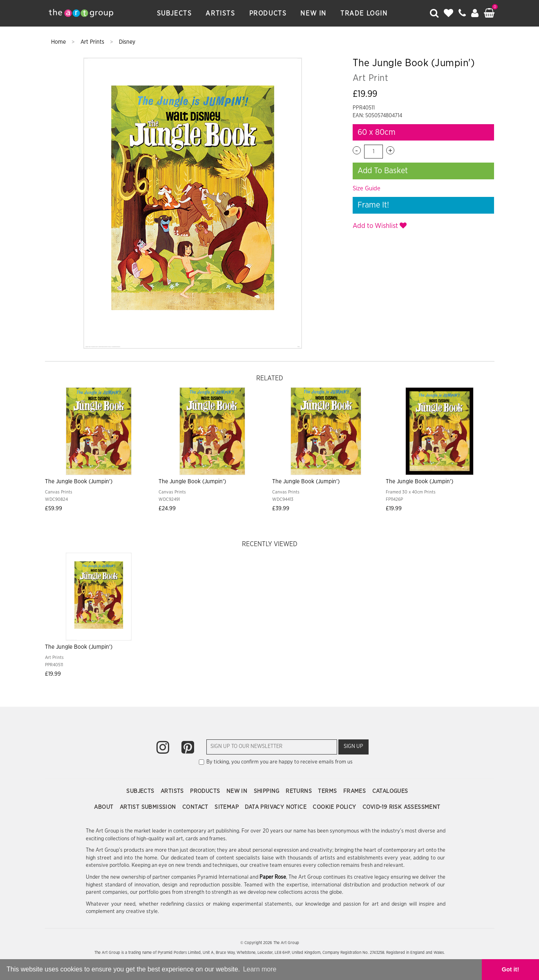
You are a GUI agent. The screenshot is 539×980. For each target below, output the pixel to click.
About (104, 807)
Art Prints (93, 42)
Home (59, 42)
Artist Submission (149, 807)
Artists (220, 13)
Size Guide (367, 189)
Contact (196, 807)
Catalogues (390, 791)
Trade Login (364, 13)
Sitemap (227, 807)
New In (313, 13)
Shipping (268, 791)
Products (268, 13)
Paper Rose (273, 877)
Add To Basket (383, 171)
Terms (328, 791)
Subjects (174, 13)
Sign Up (353, 747)
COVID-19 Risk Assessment (401, 807)
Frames (356, 791)
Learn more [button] (260, 969)
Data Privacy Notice (276, 807)
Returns (300, 791)
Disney (127, 42)
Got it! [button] (510, 969)
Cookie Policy (335, 807)
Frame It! (373, 205)
